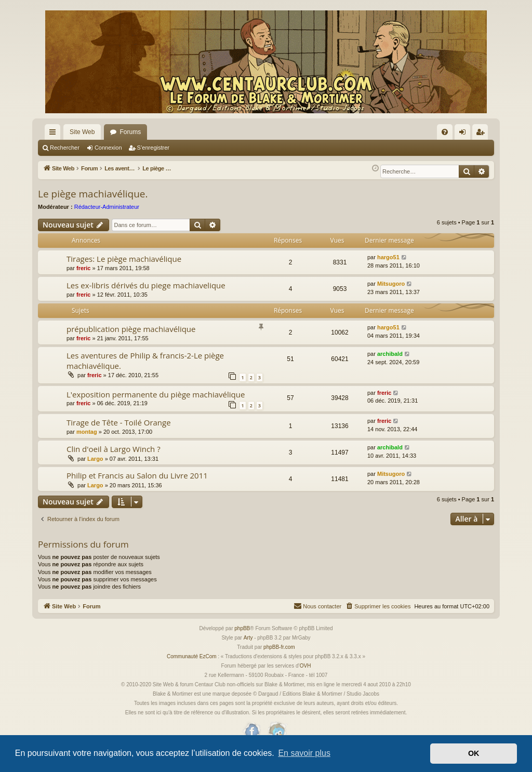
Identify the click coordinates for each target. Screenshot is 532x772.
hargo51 (388, 257)
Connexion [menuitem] (465, 134)
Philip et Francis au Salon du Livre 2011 (137, 475)
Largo (95, 459)
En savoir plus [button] (304, 753)
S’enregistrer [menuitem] (482, 134)
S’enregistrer (153, 148)
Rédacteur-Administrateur (107, 207)
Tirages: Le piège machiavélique (124, 259)
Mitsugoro (391, 284)
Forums (130, 132)
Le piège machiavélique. (93, 194)
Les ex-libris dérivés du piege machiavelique (146, 285)
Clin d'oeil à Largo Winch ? (114, 449)
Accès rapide (55, 134)
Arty (248, 638)
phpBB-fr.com (279, 647)
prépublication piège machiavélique (131, 329)
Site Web (82, 132)
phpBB (242, 628)
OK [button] (474, 753)
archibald (390, 354)
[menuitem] (445, 132)
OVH (305, 666)
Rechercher (65, 148)
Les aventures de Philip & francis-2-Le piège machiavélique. (145, 360)
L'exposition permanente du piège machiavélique (156, 394)
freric (84, 268)
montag (87, 432)
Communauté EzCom (192, 656)
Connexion (108, 148)
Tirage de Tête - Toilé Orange (119, 422)
